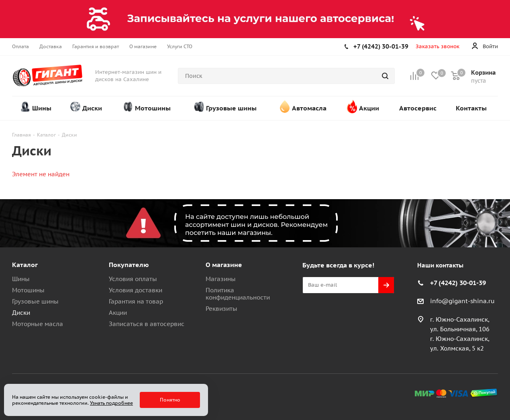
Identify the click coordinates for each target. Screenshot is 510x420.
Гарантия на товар (136, 301)
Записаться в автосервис (147, 324)
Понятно (170, 400)
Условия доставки (136, 290)
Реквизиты (221, 309)
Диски (21, 313)
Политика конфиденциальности (238, 294)
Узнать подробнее (111, 403)
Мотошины (28, 290)
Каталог (25, 265)
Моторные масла (38, 324)
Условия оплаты (133, 279)
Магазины (221, 279)
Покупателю (129, 265)
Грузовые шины (35, 301)
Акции (118, 313)
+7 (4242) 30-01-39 (381, 46)
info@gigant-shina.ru (462, 301)
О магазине (224, 265)
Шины (21, 279)
